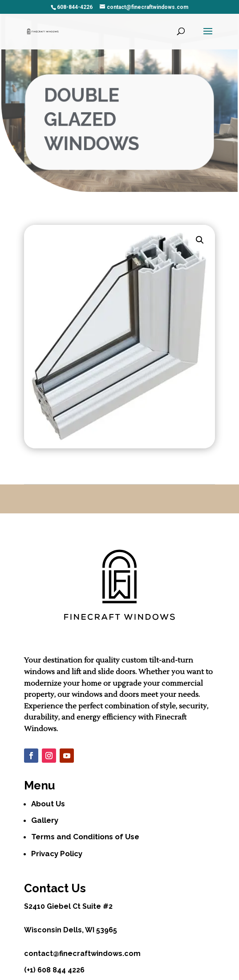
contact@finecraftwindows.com (82, 954)
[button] (200, 240)
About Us (48, 804)
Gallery (45, 820)
